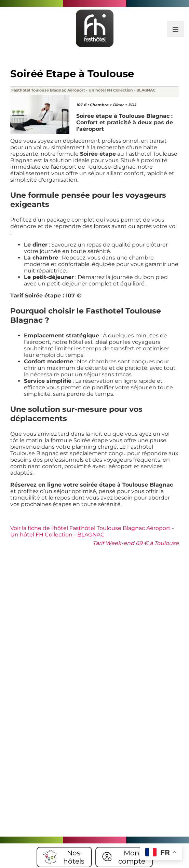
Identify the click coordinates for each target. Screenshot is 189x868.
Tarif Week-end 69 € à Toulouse (136, 543)
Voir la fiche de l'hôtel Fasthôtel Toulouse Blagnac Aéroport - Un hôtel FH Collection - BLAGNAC (92, 531)
